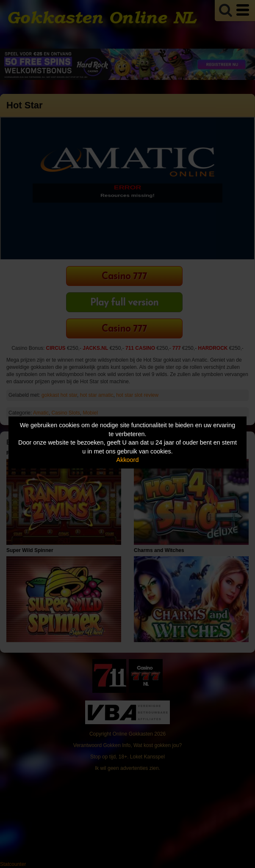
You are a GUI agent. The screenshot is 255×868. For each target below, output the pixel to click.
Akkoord (128, 460)
